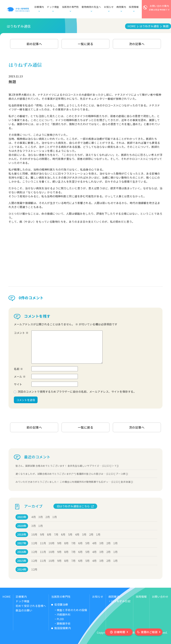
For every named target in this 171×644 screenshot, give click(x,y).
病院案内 (114, 597)
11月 (43, 543)
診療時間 (120, 632)
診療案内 (21, 597)
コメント (21, 333)
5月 (70, 534)
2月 (48, 517)
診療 (39, 7)
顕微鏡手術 (64, 623)
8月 (49, 534)
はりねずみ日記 (121, 601)
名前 (18, 369)
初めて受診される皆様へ (31, 606)
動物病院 (91, 7)
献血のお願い (24, 610)
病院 (121, 7)
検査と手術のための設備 (72, 610)
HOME (7, 597)
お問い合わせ (160, 597)
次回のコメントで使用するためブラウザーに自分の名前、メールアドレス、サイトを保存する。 (77, 392)
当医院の (70, 7)
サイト (18, 384)
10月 (34, 534)
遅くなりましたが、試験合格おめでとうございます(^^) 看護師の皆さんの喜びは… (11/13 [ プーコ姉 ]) (72, 474)
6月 (63, 534)
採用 (134, 7)
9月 (42, 534)
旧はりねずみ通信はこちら (73, 506)
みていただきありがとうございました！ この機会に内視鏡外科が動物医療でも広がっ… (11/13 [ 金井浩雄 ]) (74, 482)
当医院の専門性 (61, 597)
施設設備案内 (63, 628)
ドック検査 (53, 7)
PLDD (60, 619)
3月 (41, 517)
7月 (56, 534)
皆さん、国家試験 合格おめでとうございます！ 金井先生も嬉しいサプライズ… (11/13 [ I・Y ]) (67, 466)
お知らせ (109, 7)
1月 (55, 517)
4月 (34, 517)
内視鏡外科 (64, 614)
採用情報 (141, 597)
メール (20, 376)
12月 (34, 543)
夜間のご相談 (149, 632)
